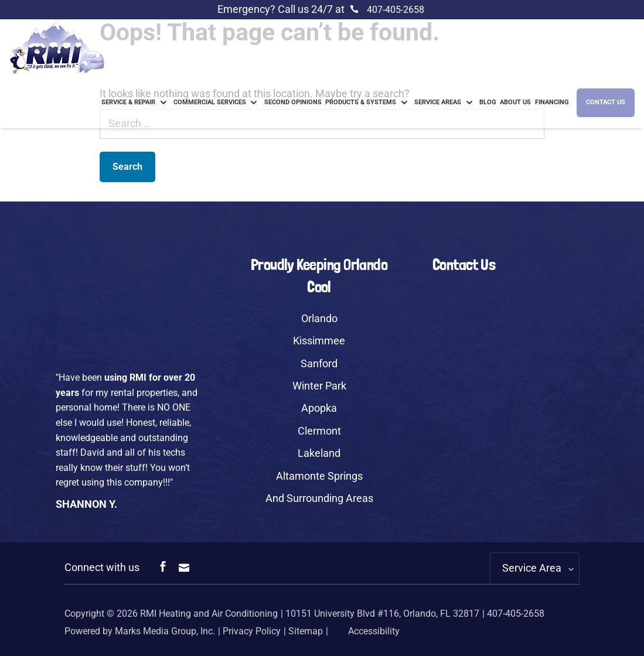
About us (515, 102)
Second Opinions (293, 102)
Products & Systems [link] (361, 102)
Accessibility (365, 631)
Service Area (532, 568)
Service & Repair (128, 102)
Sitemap (306, 631)
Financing (552, 102)
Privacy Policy (252, 631)
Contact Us (606, 102)
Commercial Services (210, 102)
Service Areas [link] (438, 102)
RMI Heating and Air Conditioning (209, 614)
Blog (488, 102)
